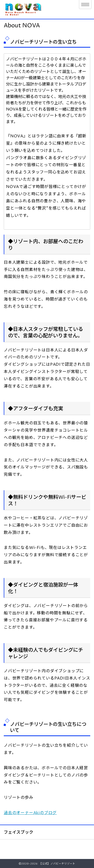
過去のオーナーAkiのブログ (30, 813)
